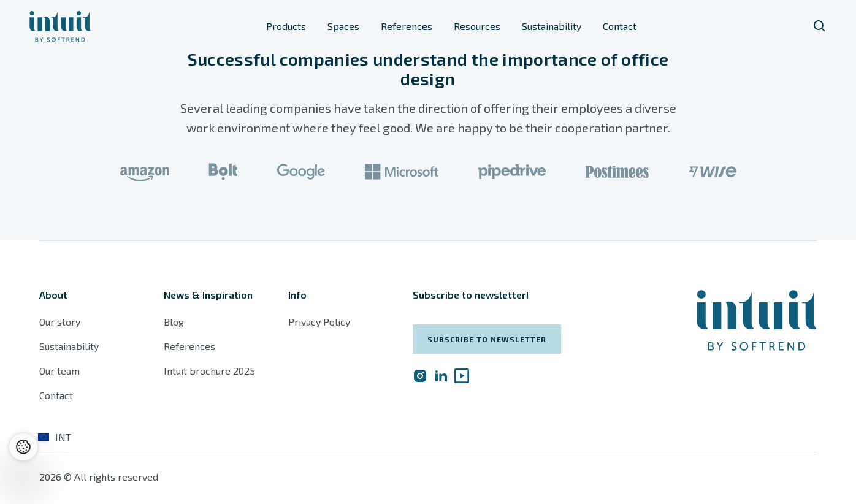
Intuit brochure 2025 (209, 371)
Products (286, 26)
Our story (60, 322)
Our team (59, 371)
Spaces (343, 26)
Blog (174, 322)
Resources (477, 26)
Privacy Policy (319, 322)
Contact (620, 26)
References (407, 26)
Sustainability (552, 26)
